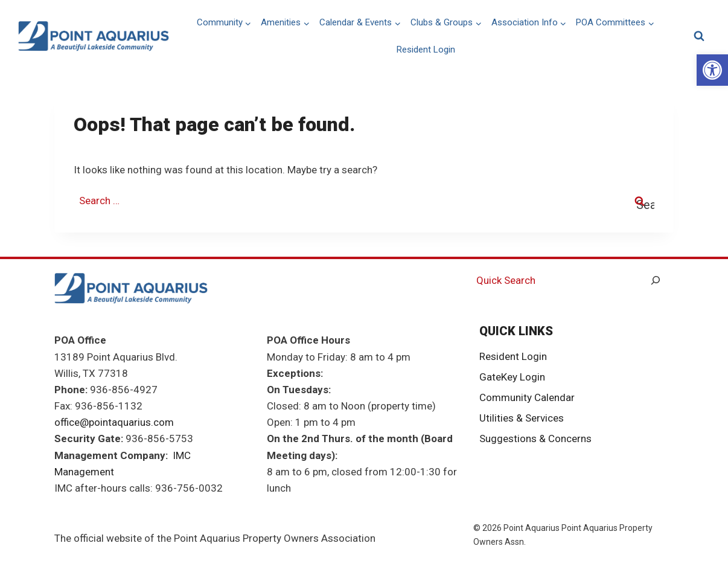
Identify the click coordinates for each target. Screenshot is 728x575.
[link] (712, 70)
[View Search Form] (699, 36)
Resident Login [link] (426, 50)
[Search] (656, 281)
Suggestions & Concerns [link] (535, 438)
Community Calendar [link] (527, 397)
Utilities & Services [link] (522, 418)
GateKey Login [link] (512, 377)
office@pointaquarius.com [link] (114, 422)
